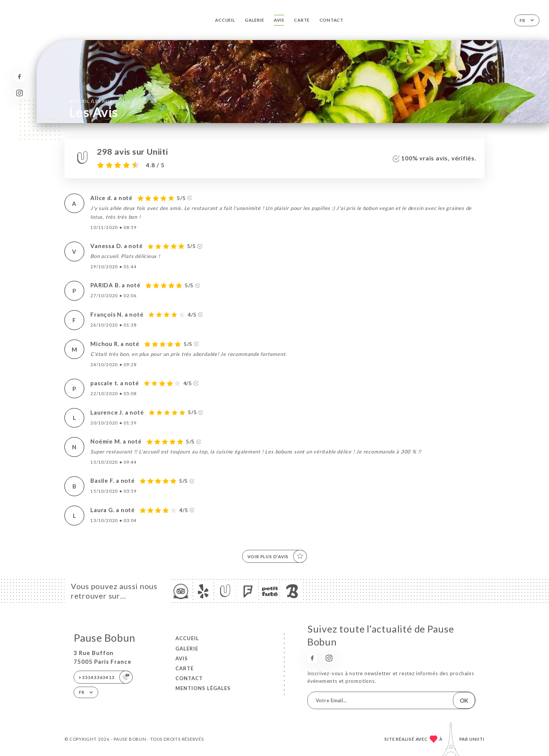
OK (464, 700)
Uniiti (477, 739)
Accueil (225, 20)
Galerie (254, 20)
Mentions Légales (203, 688)
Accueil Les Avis (91, 101)
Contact (332, 20)
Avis (279, 20)
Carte (302, 20)
